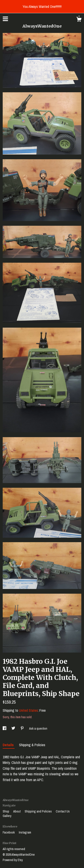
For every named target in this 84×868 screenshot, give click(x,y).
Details (9, 745)
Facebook (9, 832)
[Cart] (79, 20)
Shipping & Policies (32, 745)
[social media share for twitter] (14, 728)
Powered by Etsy (13, 860)
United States (28, 710)
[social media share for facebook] (5, 728)
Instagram (25, 832)
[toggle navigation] (5, 19)
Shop (6, 811)
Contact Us (63, 811)
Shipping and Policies (39, 811)
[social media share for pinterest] (23, 728)
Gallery (7, 816)
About (17, 811)
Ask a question (38, 728)
